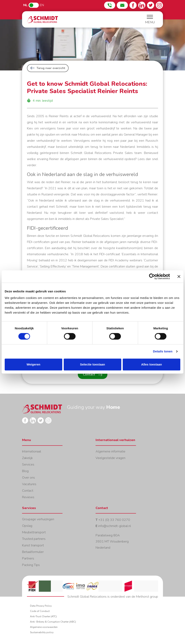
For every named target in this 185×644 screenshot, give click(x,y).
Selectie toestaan (93, 364)
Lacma (57, 586)
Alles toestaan (152, 364)
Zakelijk (27, 458)
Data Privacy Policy (41, 606)
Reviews (28, 497)
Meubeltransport (34, 532)
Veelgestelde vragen (110, 458)
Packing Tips (31, 565)
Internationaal (32, 451)
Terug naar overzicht (48, 68)
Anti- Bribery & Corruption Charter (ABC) (53, 622)
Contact (93, 374)
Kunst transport (33, 545)
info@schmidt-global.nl (115, 526)
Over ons (28, 478)
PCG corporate (152, 586)
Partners (28, 558)
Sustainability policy (42, 632)
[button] (150, 20)
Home (42, 19)
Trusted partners (34, 539)
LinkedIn (142, 5)
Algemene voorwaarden (44, 627)
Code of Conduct (40, 611)
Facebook (133, 5)
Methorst (128, 586)
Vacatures (29, 484)
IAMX (69, 586)
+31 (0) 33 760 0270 (114, 520)
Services (28, 465)
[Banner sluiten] (179, 276)
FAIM (45, 586)
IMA (80, 586)
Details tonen (163, 351)
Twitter (151, 5)
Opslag (27, 526)
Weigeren (33, 364)
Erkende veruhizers (116, 586)
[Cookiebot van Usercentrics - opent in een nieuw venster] (152, 276)
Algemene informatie (110, 451)
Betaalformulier (33, 552)
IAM (140, 586)
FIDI (33, 586)
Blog (25, 471)
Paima (92, 586)
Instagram (159, 5)
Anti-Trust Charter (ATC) (43, 616)
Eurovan (104, 586)
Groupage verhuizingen (38, 519)
